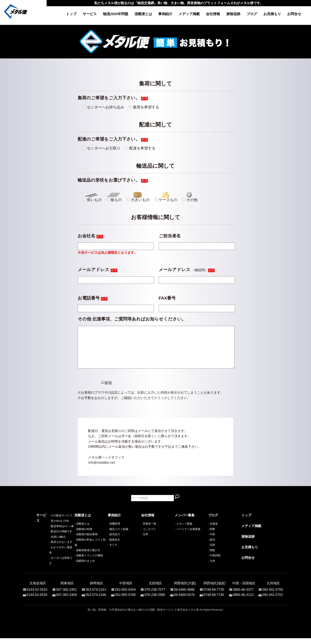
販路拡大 (115, 548)
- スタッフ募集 (184, 532)
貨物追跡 (233, 14)
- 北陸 (212, 553)
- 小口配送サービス (48, 532)
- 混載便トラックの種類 (89, 564)
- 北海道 (213, 532)
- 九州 (212, 569)
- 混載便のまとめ (85, 569)
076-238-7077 (155, 595)
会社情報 (213, 14)
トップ (71, 14)
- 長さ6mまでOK (46, 537)
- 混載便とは (82, 532)
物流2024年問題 (116, 14)
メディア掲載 (189, 14)
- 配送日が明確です (48, 548)
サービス (90, 14)
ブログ (252, 14)
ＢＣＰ (113, 553)
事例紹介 (165, 14)
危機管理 (115, 532)
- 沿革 (145, 543)
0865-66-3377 (243, 595)
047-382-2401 (67, 595)
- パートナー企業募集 (188, 537)
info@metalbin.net (101, 471)
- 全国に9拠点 (45, 553)
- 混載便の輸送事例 (86, 543)
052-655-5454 (125, 595)
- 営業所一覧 (149, 532)
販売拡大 (115, 543)
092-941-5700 (273, 595)
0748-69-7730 (214, 595)
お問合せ (294, 14)
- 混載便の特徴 (83, 537)
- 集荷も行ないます (48, 558)
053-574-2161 (96, 595)
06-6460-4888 (184, 595)
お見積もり (272, 14)
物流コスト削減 (119, 537)
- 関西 (212, 558)
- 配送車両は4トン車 (49, 543)
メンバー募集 (185, 523)
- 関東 (212, 537)
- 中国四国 (214, 564)
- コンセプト (149, 537)
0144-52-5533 (37, 595)
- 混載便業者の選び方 (87, 558)
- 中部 (212, 543)
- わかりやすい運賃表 (49, 564)
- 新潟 (212, 548)
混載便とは (143, 14)
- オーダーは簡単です (49, 569)
